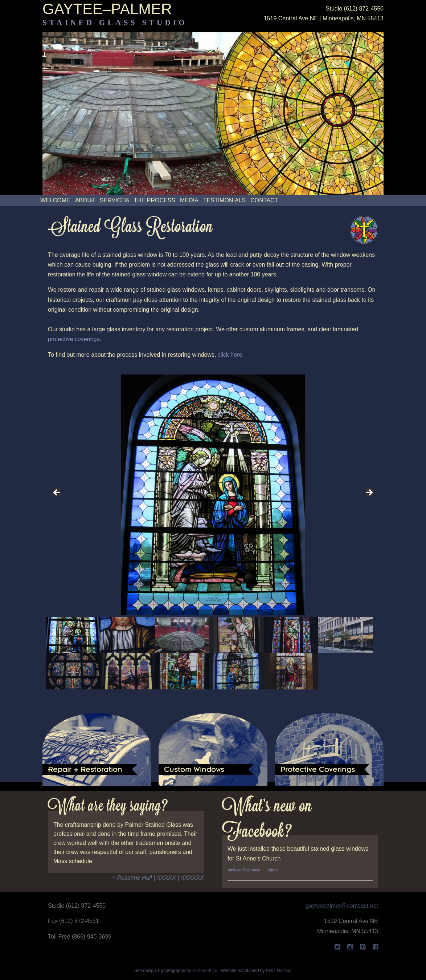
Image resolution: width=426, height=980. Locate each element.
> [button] (369, 493)
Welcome (55, 200)
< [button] (57, 493)
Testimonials (224, 200)
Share (273, 870)
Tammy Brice (204, 971)
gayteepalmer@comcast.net (342, 906)
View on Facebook (244, 870)
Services (114, 200)
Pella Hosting (279, 971)
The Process (154, 200)
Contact (264, 200)
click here (230, 355)
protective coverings (74, 339)
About (85, 200)
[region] (213, 532)
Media (189, 200)
